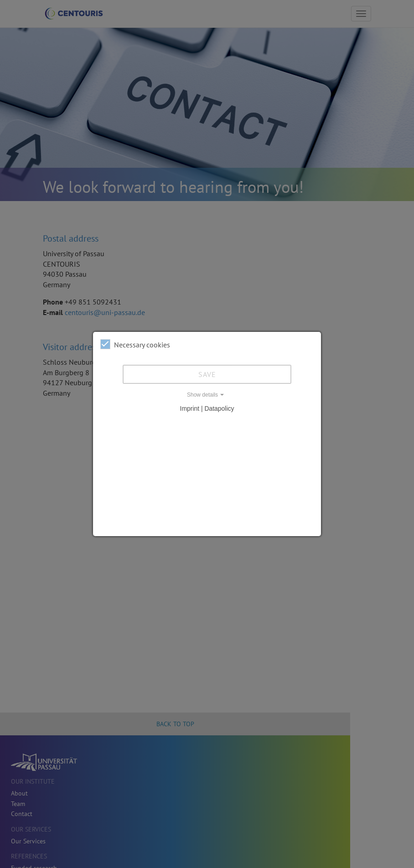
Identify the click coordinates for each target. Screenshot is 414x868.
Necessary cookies (135, 344)
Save (207, 374)
